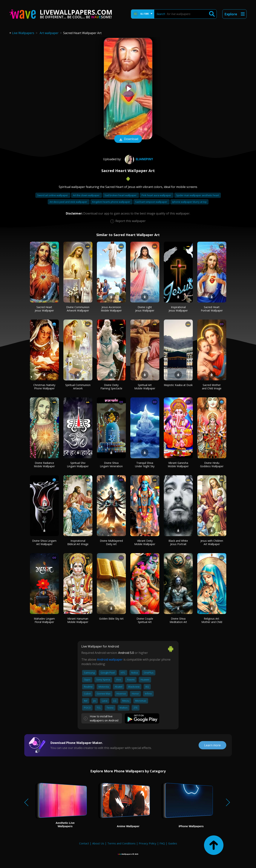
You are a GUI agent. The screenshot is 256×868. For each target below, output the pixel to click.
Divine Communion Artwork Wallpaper (78, 309)
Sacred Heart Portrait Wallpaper (212, 309)
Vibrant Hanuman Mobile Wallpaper (78, 620)
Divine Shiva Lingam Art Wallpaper (44, 542)
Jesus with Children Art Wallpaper (212, 542)
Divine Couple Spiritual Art (145, 620)
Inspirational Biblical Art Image (78, 542)
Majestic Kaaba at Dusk (178, 385)
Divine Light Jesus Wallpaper (145, 309)
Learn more (212, 745)
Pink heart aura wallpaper (157, 195)
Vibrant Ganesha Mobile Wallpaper (178, 465)
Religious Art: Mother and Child (212, 620)
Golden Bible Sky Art (111, 619)
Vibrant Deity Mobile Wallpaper (145, 542)
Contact (84, 843)
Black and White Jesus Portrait (178, 542)
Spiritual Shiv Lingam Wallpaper (78, 465)
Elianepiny (138, 159)
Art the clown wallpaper (86, 195)
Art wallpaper (49, 33)
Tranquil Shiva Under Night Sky (145, 465)
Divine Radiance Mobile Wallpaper (44, 465)
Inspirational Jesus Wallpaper (178, 309)
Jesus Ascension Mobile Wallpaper (111, 309)
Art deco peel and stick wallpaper (69, 202)
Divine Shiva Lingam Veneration (111, 465)
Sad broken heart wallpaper (121, 195)
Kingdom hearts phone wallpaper (111, 202)
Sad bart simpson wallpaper (151, 202)
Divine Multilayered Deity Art (111, 542)
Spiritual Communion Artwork (78, 387)
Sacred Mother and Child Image (212, 387)
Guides (173, 843)
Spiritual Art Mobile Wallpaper (145, 387)
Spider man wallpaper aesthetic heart (198, 195)
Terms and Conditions (121, 843)
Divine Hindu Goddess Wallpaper (212, 465)
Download (128, 139)
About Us (98, 843)
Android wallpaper (110, 659)
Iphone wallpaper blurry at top (189, 202)
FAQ (162, 843)
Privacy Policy (148, 843)
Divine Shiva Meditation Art (178, 620)
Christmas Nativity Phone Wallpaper (44, 387)
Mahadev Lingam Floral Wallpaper (44, 620)
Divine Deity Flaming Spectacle (111, 387)
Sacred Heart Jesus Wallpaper (44, 309)
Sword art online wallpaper (53, 195)
